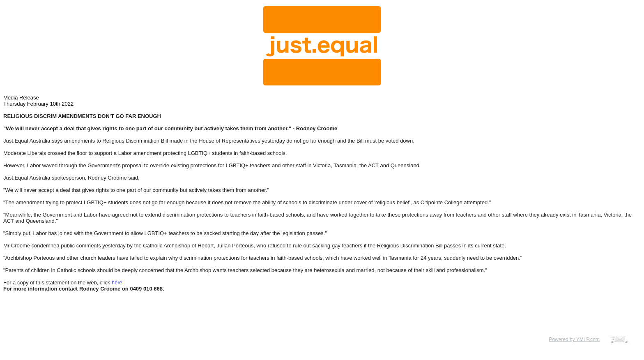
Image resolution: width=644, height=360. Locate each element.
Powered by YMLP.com (574, 339)
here (117, 283)
